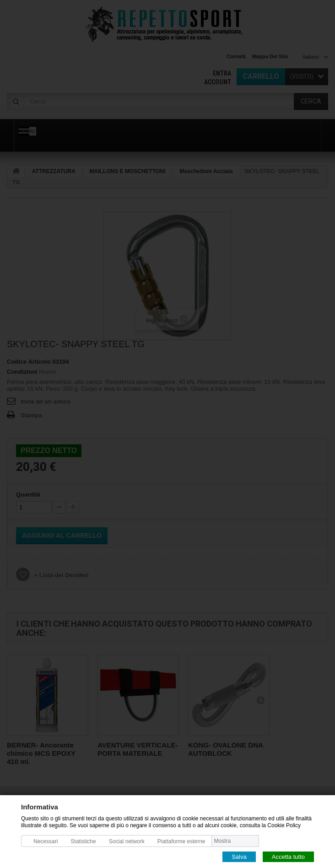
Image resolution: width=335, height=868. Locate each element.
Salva (239, 856)
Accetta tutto (288, 856)
